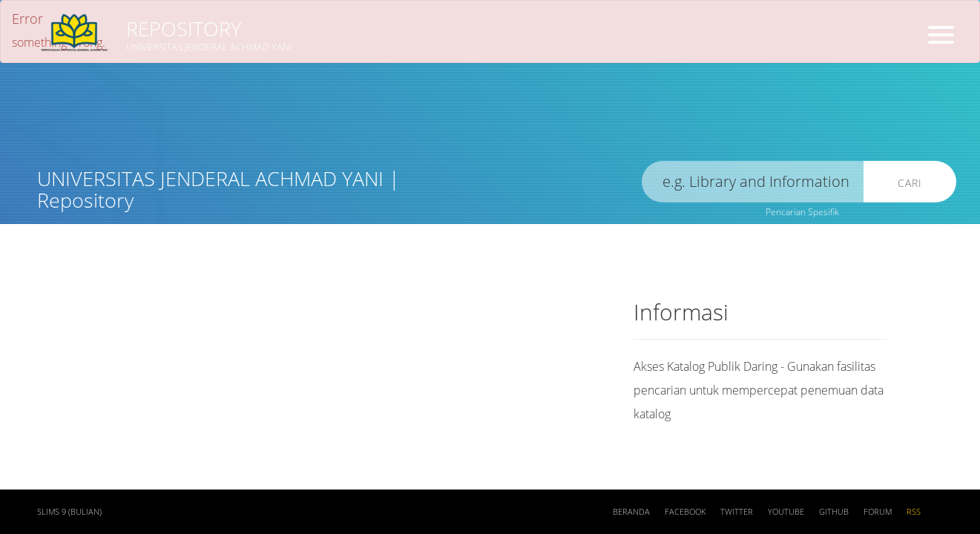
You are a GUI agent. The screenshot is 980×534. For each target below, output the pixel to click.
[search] (753, 182)
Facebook (685, 512)
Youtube (786, 512)
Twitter (737, 512)
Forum (878, 512)
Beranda (631, 512)
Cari (910, 183)
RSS (914, 512)
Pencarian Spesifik (802, 212)
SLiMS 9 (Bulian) (69, 512)
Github (834, 512)
